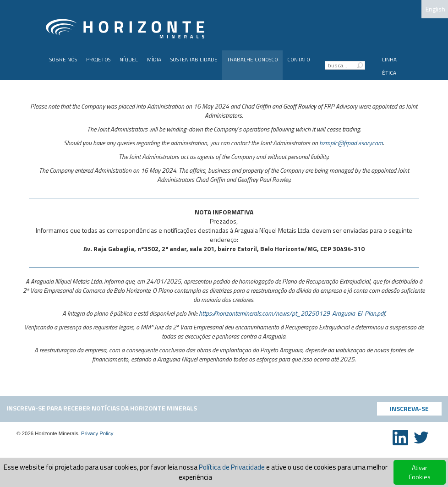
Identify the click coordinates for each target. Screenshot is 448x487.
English (435, 9)
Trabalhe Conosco (252, 60)
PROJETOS (98, 60)
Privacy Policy (97, 433)
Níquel (129, 60)
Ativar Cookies (420, 472)
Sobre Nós (63, 60)
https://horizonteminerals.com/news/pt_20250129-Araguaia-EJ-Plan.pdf (292, 313)
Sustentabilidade (194, 60)
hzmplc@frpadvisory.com (351, 143)
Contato (299, 60)
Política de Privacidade (232, 467)
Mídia (154, 60)
